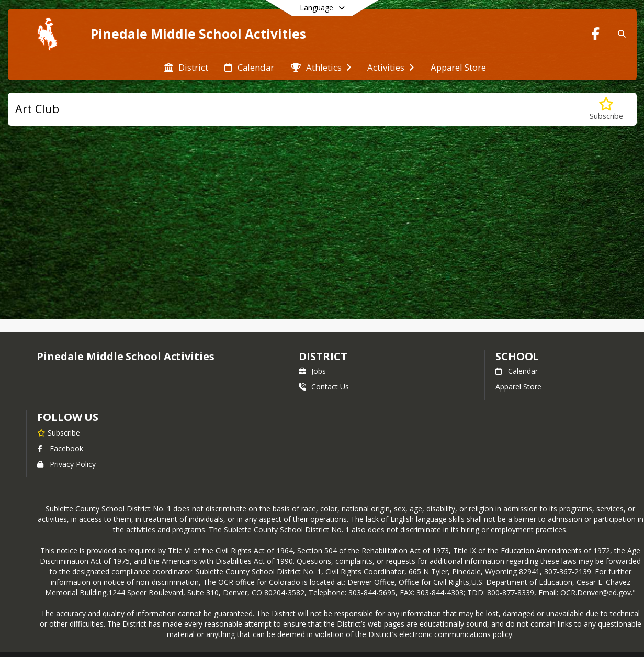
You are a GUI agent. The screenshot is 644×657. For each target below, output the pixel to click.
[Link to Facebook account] (595, 35)
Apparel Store (518, 387)
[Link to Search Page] (620, 34)
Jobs (312, 371)
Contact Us (324, 387)
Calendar (517, 371)
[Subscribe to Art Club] (606, 109)
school (517, 356)
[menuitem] (186, 66)
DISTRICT (323, 356)
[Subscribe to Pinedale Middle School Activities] (59, 432)
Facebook (60, 448)
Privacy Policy (66, 464)
